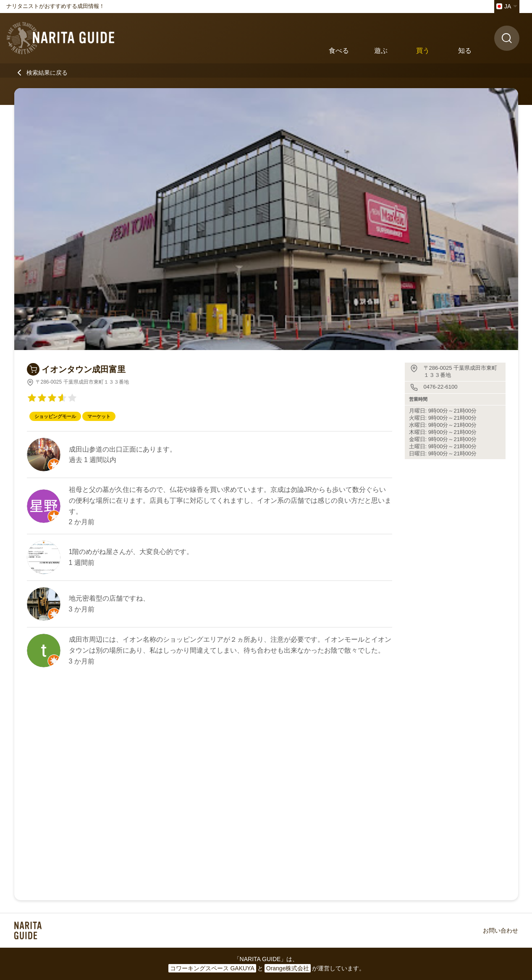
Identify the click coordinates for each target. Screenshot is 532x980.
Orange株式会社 (288, 968)
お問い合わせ (501, 930)
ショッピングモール (55, 416)
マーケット (99, 416)
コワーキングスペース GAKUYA (212, 968)
